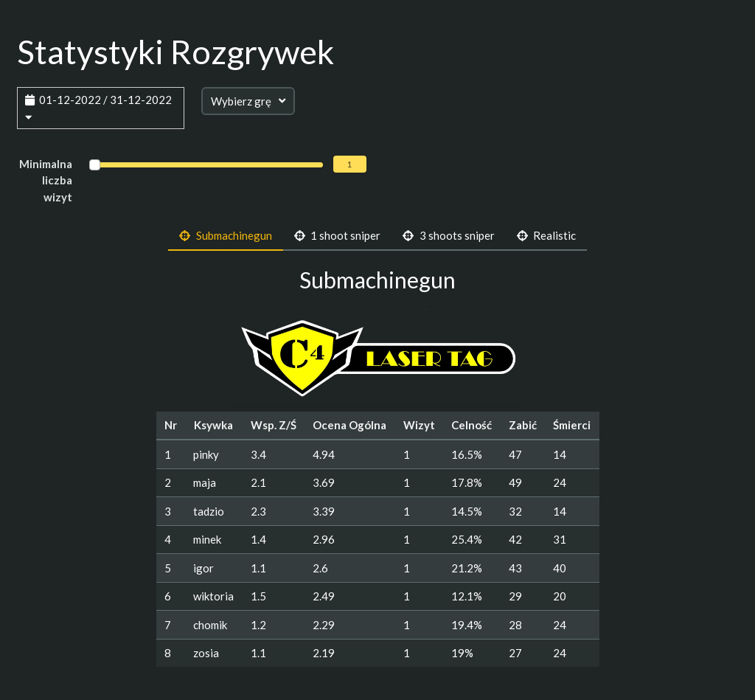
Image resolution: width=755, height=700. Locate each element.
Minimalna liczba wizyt (46, 180)
